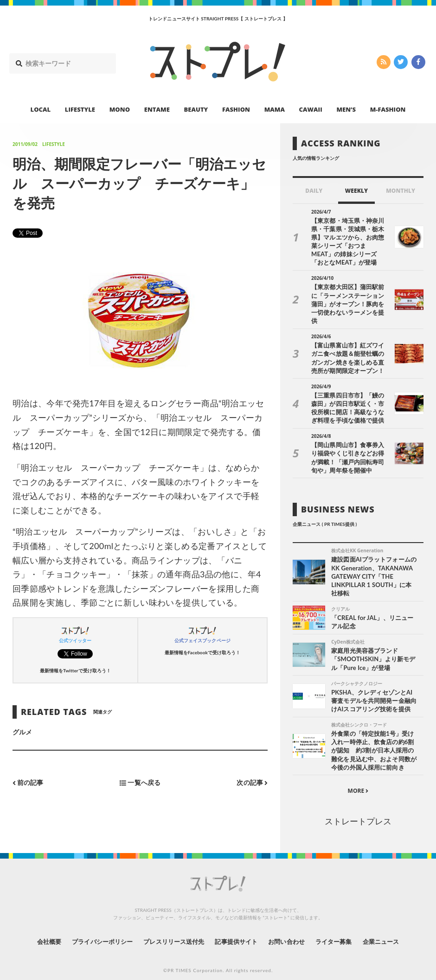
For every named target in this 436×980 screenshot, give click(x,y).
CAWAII (311, 109)
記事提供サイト (237, 931)
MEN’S (346, 109)
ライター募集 (342, 931)
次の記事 (252, 783)
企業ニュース (392, 931)
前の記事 (28, 783)
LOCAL (41, 109)
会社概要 (37, 931)
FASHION (236, 109)
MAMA (275, 109)
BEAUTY (196, 109)
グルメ (22, 732)
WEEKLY (356, 191)
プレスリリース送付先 (171, 931)
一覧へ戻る (140, 783)
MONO (120, 109)
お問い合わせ (291, 931)
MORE (358, 781)
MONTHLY (401, 191)
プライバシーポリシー (94, 931)
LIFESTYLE (80, 109)
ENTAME (157, 109)
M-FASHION (388, 109)
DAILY (314, 191)
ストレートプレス (358, 811)
